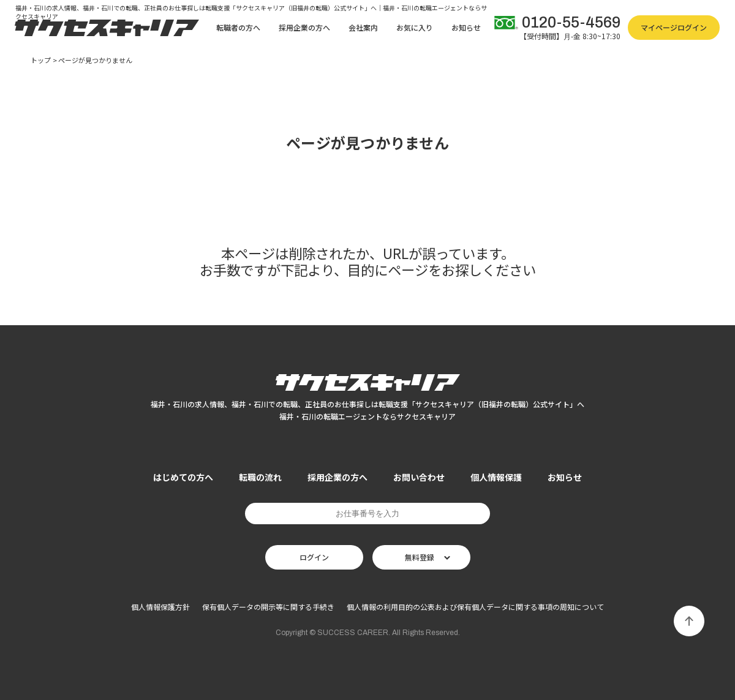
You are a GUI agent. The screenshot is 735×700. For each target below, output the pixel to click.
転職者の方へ (238, 28)
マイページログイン (674, 27)
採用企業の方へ (304, 28)
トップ (41, 60)
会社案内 (363, 28)
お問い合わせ (419, 477)
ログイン (314, 557)
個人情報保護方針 (160, 607)
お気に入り (415, 28)
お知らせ (466, 28)
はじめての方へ (183, 477)
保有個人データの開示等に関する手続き (268, 607)
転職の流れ (260, 477)
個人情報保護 (496, 477)
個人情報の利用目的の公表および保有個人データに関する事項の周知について (475, 607)
